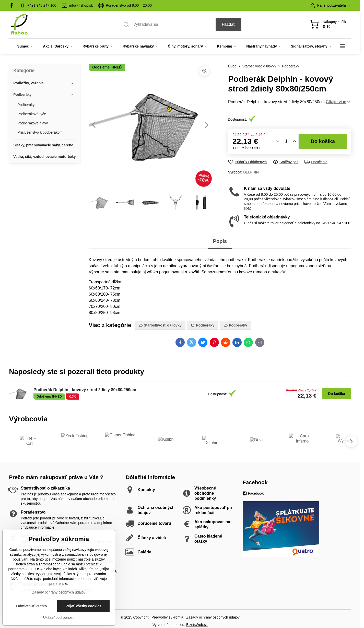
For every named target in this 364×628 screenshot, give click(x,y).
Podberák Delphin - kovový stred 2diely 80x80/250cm (85, 390)
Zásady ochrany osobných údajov (213, 617)
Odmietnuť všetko (31, 615)
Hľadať (228, 24)
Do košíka (323, 141)
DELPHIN (251, 172)
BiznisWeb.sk (197, 625)
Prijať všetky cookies (83, 615)
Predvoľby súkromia (167, 617)
